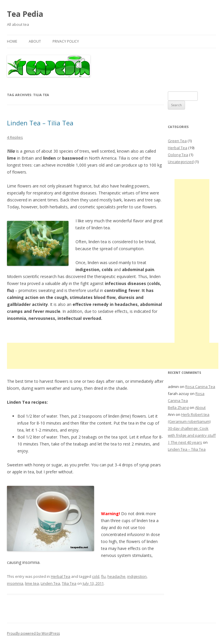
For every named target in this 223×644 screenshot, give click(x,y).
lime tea (32, 583)
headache (116, 576)
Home (12, 41)
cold (96, 576)
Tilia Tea (69, 583)
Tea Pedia (25, 14)
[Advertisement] (113, 356)
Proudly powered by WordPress (33, 633)
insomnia (15, 583)
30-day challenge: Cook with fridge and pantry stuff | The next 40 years (192, 435)
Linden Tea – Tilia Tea (40, 123)
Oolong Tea (178, 155)
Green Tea (177, 141)
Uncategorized (181, 162)
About (35, 41)
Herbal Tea (61, 576)
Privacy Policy (66, 41)
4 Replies (15, 137)
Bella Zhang (178, 407)
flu (103, 576)
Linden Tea (50, 583)
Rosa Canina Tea (200, 387)
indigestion (137, 576)
